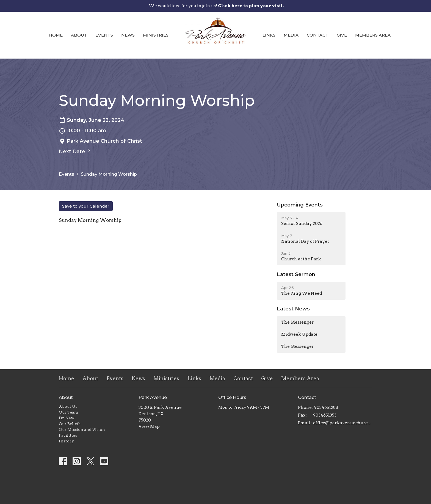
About (79, 35)
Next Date (75, 151)
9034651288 (326, 407)
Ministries (156, 35)
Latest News (293, 309)
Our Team (68, 412)
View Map (149, 426)
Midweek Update (299, 334)
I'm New (67, 418)
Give (342, 35)
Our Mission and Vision (82, 429)
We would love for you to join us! (216, 6)
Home (56, 35)
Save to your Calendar (86, 206)
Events (104, 35)
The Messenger (297, 322)
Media (291, 35)
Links (269, 35)
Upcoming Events (300, 205)
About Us (68, 406)
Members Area (373, 35)
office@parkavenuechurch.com (343, 423)
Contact (318, 35)
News (128, 35)
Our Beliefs (70, 424)
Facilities (68, 435)
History (66, 441)
